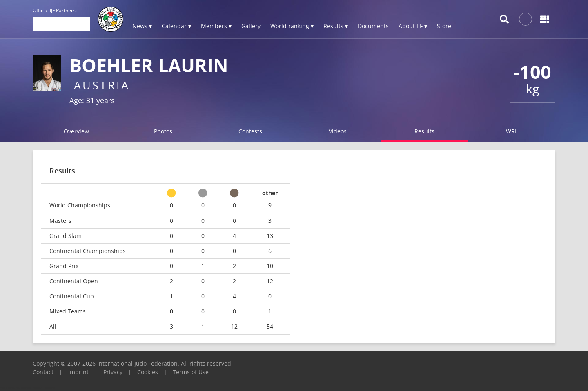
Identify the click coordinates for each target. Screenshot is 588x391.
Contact (43, 372)
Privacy (113, 372)
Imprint (78, 372)
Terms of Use (191, 372)
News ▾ (142, 26)
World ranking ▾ (292, 26)
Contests (250, 131)
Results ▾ (336, 26)
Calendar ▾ (176, 26)
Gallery (251, 26)
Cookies (148, 372)
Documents (373, 26)
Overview (76, 131)
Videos (338, 131)
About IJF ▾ (413, 26)
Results (424, 131)
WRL (512, 131)
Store (444, 26)
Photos (163, 131)
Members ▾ (216, 26)
